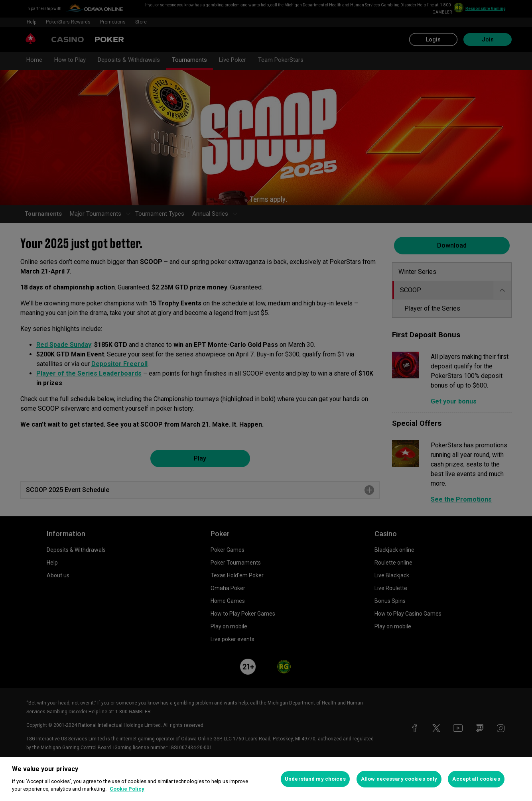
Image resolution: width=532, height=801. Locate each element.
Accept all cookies (476, 779)
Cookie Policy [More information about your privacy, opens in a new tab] (127, 789)
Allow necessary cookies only (399, 779)
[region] (266, 779)
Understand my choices (315, 779)
